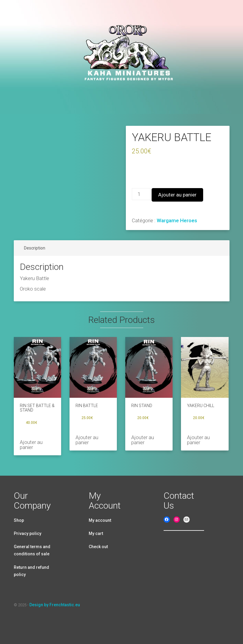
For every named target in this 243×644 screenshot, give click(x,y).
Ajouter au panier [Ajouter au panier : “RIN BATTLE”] (87, 440)
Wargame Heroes (177, 220)
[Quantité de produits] (141, 194)
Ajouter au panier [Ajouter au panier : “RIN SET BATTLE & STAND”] (31, 445)
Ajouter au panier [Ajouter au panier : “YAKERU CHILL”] (198, 440)
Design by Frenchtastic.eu (55, 605)
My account (100, 520)
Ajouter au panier (177, 195)
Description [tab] (35, 248)
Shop (19, 520)
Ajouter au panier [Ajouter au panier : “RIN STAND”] (143, 440)
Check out (98, 547)
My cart (96, 533)
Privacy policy (28, 533)
